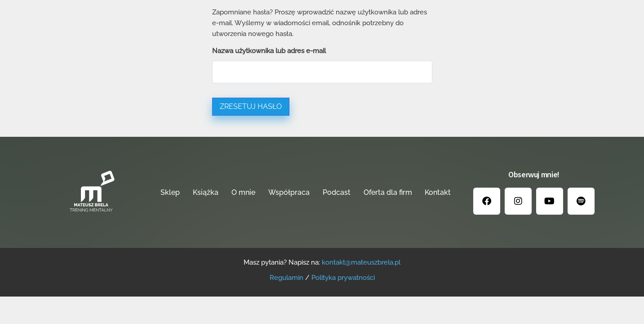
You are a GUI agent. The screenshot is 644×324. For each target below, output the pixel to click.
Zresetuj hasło (251, 106)
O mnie (243, 192)
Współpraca (289, 192)
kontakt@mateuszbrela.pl (361, 262)
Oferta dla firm (388, 192)
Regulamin (286, 278)
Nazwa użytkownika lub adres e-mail (269, 51)
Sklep (170, 192)
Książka (206, 192)
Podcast (337, 192)
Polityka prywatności (343, 278)
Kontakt (438, 192)
